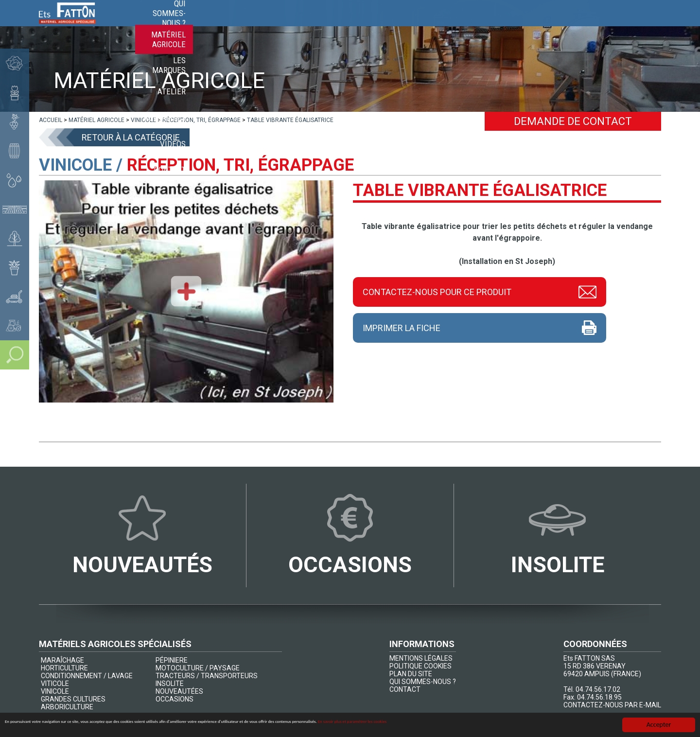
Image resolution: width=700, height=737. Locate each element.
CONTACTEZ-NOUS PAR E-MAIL (612, 705)
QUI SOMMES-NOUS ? (423, 682)
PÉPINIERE (172, 660)
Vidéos (595, 24)
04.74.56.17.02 (598, 689)
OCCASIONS (175, 699)
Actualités (546, 24)
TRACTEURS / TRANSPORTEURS (207, 676)
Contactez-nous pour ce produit (437, 291)
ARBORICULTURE (67, 707)
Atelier (496, 24)
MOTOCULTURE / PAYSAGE (198, 668)
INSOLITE (170, 684)
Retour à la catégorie (131, 137)
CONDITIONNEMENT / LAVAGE (87, 676)
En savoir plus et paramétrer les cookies (557, 726)
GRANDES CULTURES (73, 699)
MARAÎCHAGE (62, 660)
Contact (638, 24)
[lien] (51, 120)
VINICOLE (55, 691)
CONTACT (405, 689)
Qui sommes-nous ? (285, 24)
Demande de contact (573, 121)
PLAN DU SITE (411, 674)
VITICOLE (55, 684)
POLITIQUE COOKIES (420, 666)
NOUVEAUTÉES (179, 691)
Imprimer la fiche (402, 328)
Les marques (444, 24)
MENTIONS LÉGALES (421, 658)
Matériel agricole (370, 24)
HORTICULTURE (64, 668)
